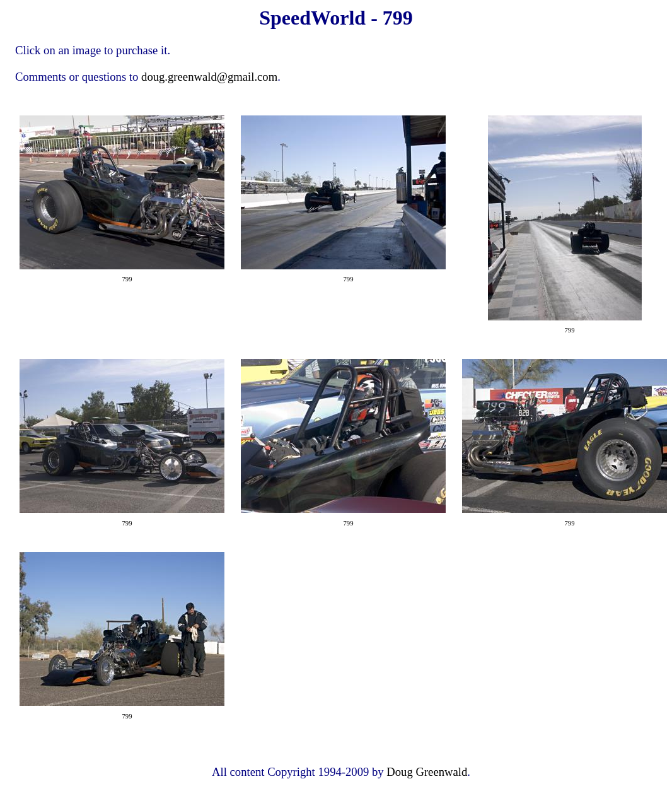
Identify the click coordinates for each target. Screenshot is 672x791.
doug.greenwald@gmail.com (209, 77)
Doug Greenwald (427, 772)
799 (127, 279)
